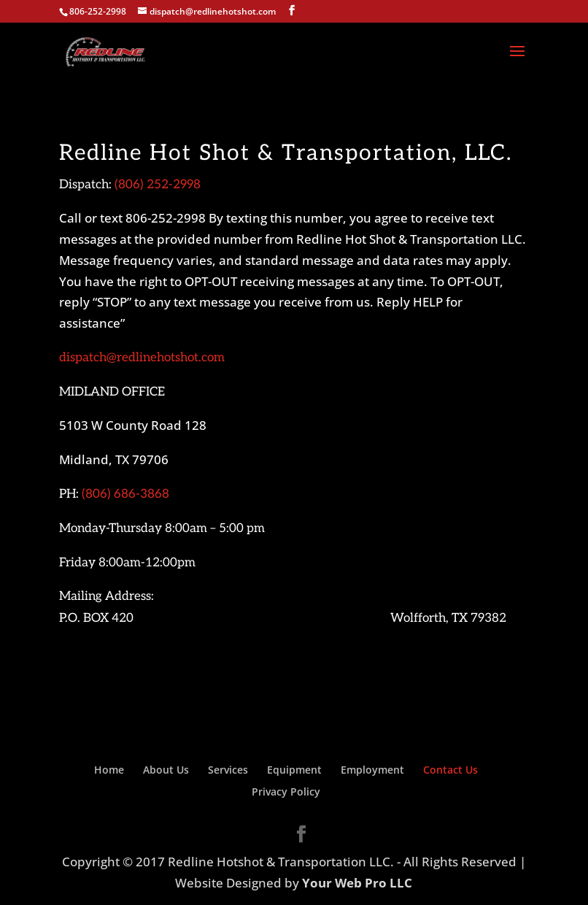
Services (228, 770)
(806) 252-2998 (158, 185)
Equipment (294, 770)
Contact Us (450, 770)
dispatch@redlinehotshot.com (142, 358)
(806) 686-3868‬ (125, 494)
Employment (372, 770)
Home (109, 770)
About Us (166, 770)
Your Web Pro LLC (357, 883)
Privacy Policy (286, 792)
